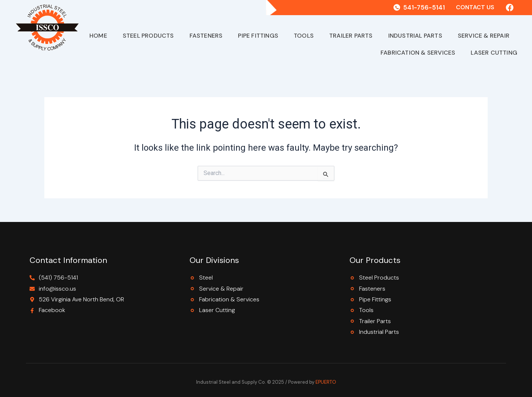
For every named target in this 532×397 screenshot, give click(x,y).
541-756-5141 (424, 7)
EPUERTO (326, 382)
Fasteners (206, 36)
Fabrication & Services (418, 53)
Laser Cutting (494, 53)
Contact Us (475, 7)
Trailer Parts (351, 36)
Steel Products (148, 36)
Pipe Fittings (258, 36)
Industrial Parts (415, 36)
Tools (304, 36)
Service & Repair (484, 36)
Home (98, 36)
